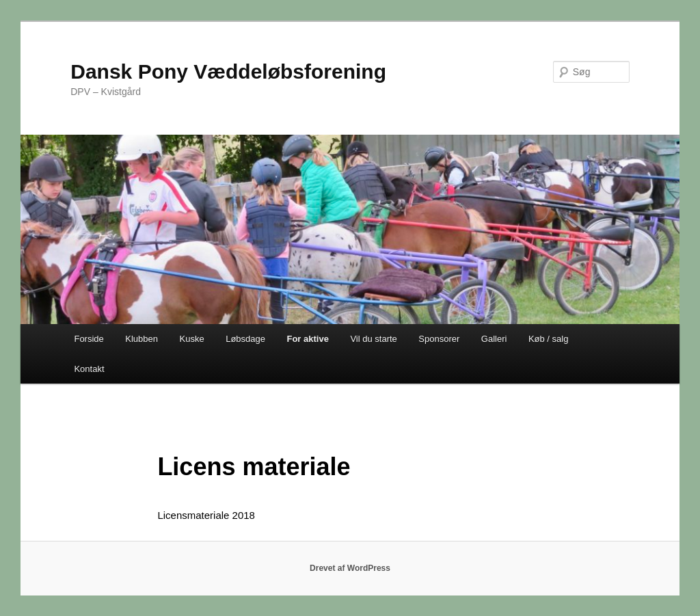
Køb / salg (549, 339)
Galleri (494, 339)
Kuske (192, 339)
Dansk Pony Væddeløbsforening (228, 71)
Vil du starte (373, 339)
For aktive (307, 339)
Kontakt (89, 369)
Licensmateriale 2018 (206, 515)
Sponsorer (439, 339)
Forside (89, 339)
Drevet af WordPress (350, 568)
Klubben (142, 339)
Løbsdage (245, 339)
